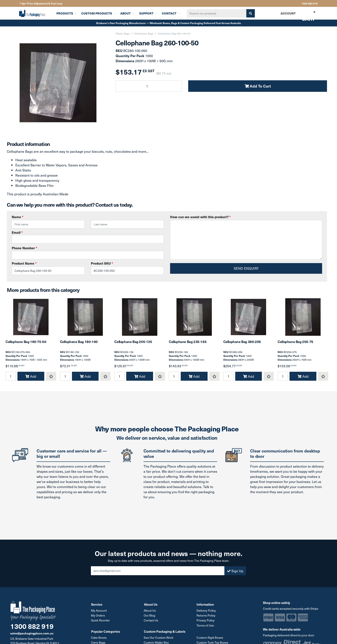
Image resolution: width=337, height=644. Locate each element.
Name (18, 217)
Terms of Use (205, 626)
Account (288, 13)
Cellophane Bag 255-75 (295, 343)
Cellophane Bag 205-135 (133, 343)
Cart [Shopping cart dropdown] (305, 15)
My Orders (98, 616)
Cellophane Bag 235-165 (188, 343)
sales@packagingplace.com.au (32, 634)
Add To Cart (258, 86)
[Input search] (216, 13)
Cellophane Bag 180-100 (79, 343)
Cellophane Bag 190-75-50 (26, 343)
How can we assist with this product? (200, 217)
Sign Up (235, 572)
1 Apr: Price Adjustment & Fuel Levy (41, 3)
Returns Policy (206, 616)
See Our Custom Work (159, 638)
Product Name (24, 263)
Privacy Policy (206, 621)
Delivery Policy (206, 611)
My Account (99, 611)
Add (31, 377)
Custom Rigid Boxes (210, 638)
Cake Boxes (99, 638)
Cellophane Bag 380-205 (242, 343)
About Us (150, 611)
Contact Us (151, 621)
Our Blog (150, 616)
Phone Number (24, 248)
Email (88, 237)
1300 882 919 (310, 3)
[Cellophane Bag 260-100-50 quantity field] (149, 86)
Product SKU (102, 263)
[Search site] (250, 13)
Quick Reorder (101, 621)
